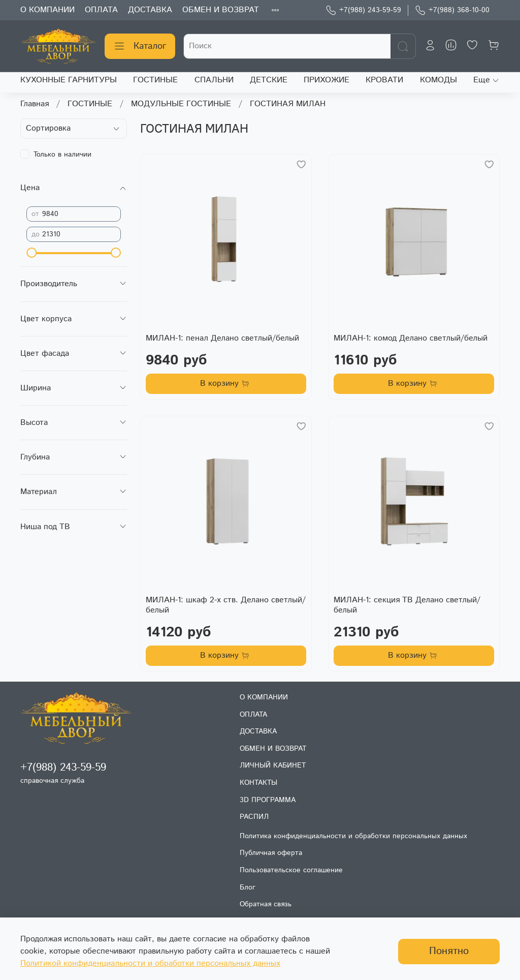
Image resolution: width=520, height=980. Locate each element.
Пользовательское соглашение (291, 870)
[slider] (31, 253)
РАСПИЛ (254, 817)
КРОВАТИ (384, 80)
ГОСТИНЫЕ (155, 80)
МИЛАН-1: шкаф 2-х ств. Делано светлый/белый (226, 605)
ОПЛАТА (101, 10)
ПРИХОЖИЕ (327, 80)
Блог (248, 887)
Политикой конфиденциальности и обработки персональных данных (150, 963)
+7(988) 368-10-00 (452, 10)
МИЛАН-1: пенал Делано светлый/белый (222, 338)
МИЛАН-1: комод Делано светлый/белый (411, 338)
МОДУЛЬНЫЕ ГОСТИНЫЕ (181, 104)
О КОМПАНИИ (47, 10)
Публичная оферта (271, 853)
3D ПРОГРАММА (268, 800)
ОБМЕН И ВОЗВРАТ (221, 10)
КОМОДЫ (438, 80)
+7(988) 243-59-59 (363, 10)
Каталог (140, 46)
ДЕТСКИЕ (269, 80)
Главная (35, 104)
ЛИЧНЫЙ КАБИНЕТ (273, 765)
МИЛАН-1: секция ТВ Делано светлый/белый (407, 605)
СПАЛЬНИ (214, 80)
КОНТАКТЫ (258, 783)
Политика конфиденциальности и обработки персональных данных (353, 836)
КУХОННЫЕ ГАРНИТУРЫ (69, 80)
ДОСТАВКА (150, 10)
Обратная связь (266, 904)
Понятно (449, 951)
